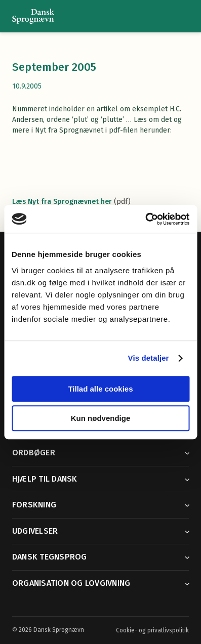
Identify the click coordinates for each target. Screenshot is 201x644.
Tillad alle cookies (100, 389)
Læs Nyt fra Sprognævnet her (62, 202)
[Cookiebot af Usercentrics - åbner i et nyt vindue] (145, 219)
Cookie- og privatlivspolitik (152, 630)
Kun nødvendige (101, 418)
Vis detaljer (149, 358)
